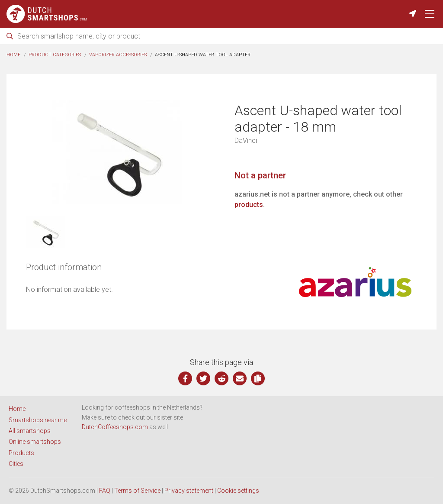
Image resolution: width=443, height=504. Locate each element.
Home (13, 55)
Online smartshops (35, 442)
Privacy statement (189, 491)
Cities (16, 464)
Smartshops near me (38, 420)
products (249, 205)
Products (21, 453)
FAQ (105, 491)
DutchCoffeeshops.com (115, 427)
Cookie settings (238, 491)
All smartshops (30, 431)
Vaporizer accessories (118, 55)
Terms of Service (137, 491)
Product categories (55, 55)
